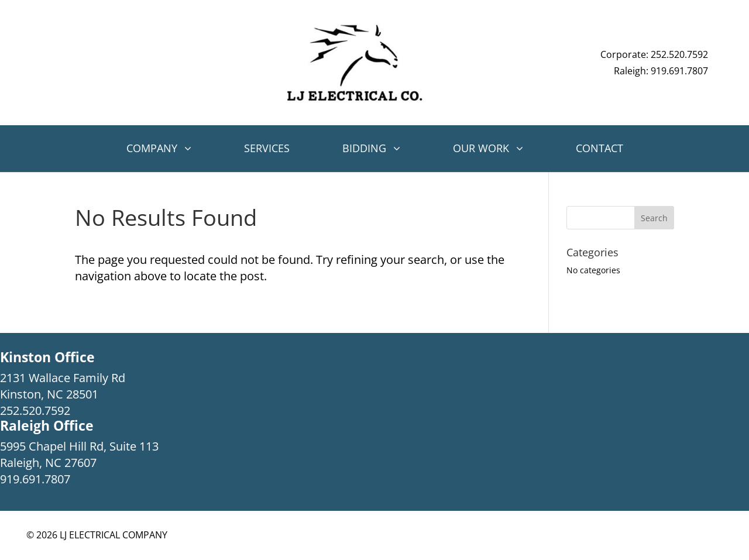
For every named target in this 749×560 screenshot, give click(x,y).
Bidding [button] (364, 148)
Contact (599, 148)
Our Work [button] (481, 148)
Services (267, 148)
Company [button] (152, 148)
